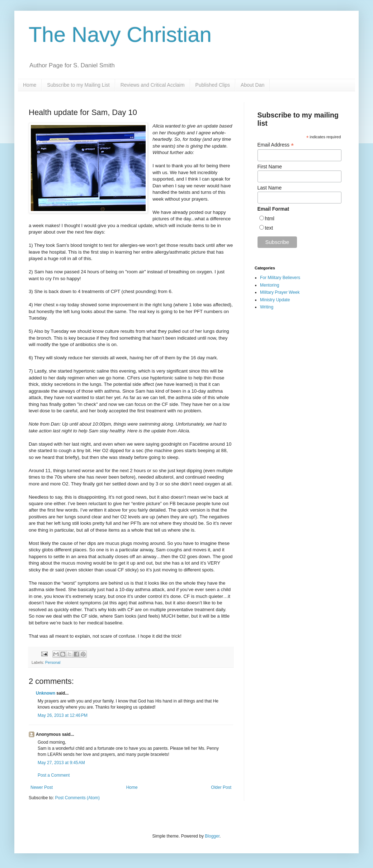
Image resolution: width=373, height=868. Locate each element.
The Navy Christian (120, 35)
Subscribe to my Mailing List (78, 85)
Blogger (212, 836)
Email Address (276, 145)
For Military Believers (280, 278)
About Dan (252, 85)
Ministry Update (275, 300)
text (269, 228)
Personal (53, 662)
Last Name (270, 188)
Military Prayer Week (280, 292)
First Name (270, 167)
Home (30, 85)
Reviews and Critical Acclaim (153, 85)
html (270, 219)
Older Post (221, 787)
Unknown (46, 693)
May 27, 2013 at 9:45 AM (61, 763)
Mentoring (270, 285)
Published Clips (213, 85)
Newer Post (42, 787)
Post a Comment (54, 775)
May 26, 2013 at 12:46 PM (63, 715)
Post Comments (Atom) (77, 798)
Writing (267, 307)
